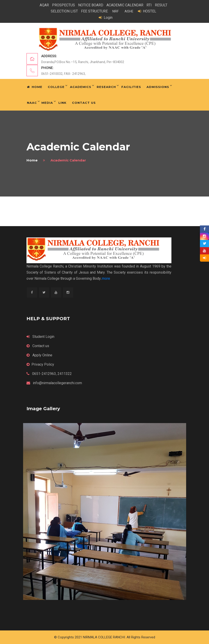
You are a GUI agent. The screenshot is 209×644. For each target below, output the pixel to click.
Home (35, 87)
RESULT (161, 5)
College (56, 87)
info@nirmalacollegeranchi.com (54, 383)
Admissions (158, 87)
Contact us (38, 346)
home (32, 160)
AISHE (129, 11)
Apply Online (39, 355)
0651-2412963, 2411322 (49, 374)
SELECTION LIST (64, 11)
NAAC (32, 103)
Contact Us (84, 103)
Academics (81, 87)
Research (106, 87)
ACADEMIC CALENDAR (125, 5)
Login (106, 18)
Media (47, 103)
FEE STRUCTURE (94, 11)
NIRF (115, 11)
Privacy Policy (40, 364)
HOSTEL (147, 11)
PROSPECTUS (64, 5)
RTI (149, 5)
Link (62, 103)
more (106, 278)
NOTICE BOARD (91, 5)
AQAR (44, 5)
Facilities (131, 87)
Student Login (40, 337)
